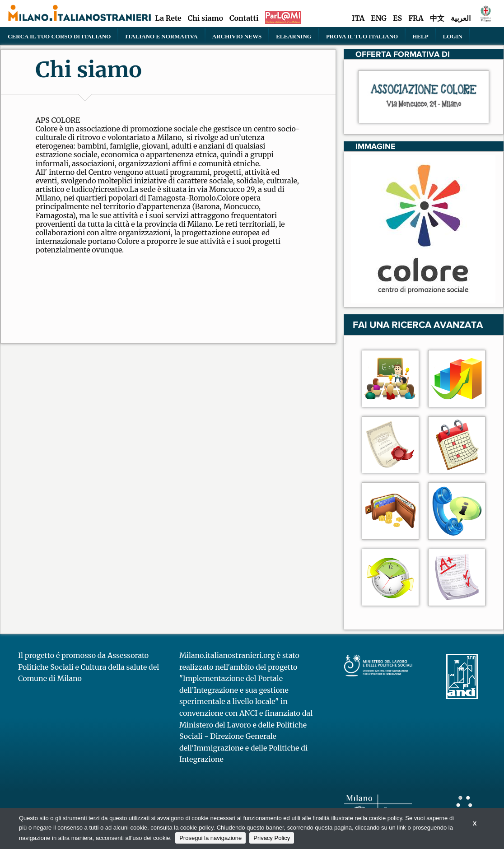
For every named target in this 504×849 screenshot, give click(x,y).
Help (420, 36)
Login (453, 36)
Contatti (244, 18)
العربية (461, 18)
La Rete (168, 18)
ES (397, 18)
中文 (437, 18)
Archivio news (237, 36)
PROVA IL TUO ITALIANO (362, 36)
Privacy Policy (272, 838)
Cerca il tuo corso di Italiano (59, 36)
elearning (294, 36)
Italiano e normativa (161, 36)
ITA (358, 18)
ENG (379, 18)
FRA (416, 18)
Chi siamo (205, 18)
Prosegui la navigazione (210, 838)
